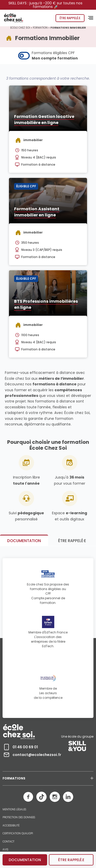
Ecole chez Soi (20, 28)
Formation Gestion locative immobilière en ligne (44, 120)
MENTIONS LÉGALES (14, 810)
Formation (40, 28)
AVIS (5, 850)
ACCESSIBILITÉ (11, 826)
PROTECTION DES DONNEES (19, 817)
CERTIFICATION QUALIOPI (18, 834)
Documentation (25, 860)
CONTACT (8, 842)
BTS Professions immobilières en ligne (46, 304)
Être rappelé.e (70, 18)
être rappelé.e (71, 860)
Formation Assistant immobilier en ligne (37, 212)
